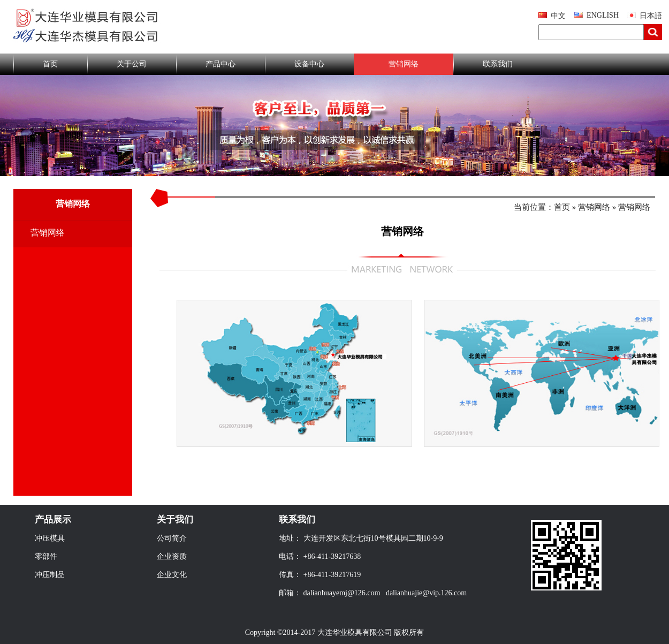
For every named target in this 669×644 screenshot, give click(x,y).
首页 (50, 64)
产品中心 (221, 64)
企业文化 (172, 575)
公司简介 (172, 538)
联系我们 (498, 64)
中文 (558, 16)
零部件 (46, 556)
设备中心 (309, 64)
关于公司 (132, 64)
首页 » (566, 207)
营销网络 (404, 64)
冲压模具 (50, 538)
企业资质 (172, 556)
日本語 (651, 16)
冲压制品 (50, 575)
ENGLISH (603, 15)
